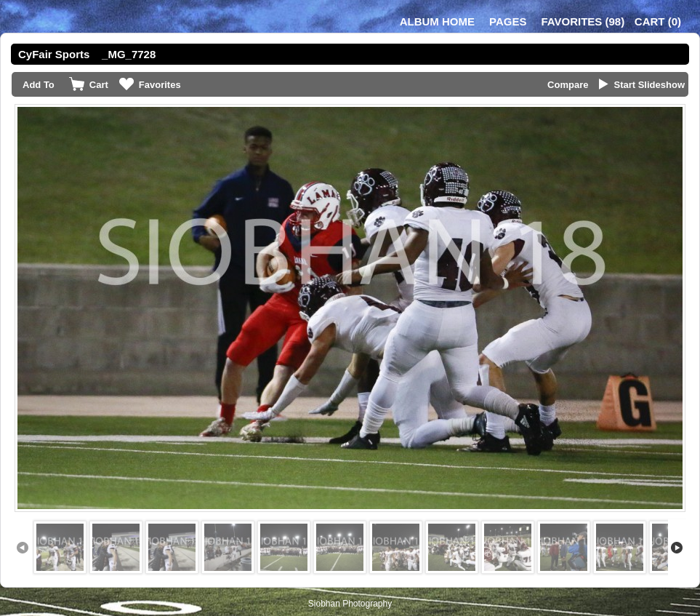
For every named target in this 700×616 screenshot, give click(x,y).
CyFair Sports (54, 54)
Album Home (437, 21)
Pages (508, 21)
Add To (39, 85)
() (583, 21)
